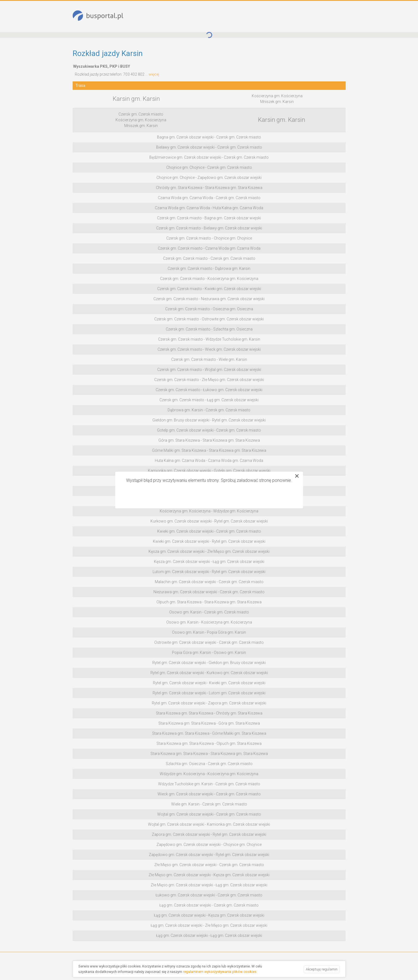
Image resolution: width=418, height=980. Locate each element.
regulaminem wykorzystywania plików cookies (220, 972)
